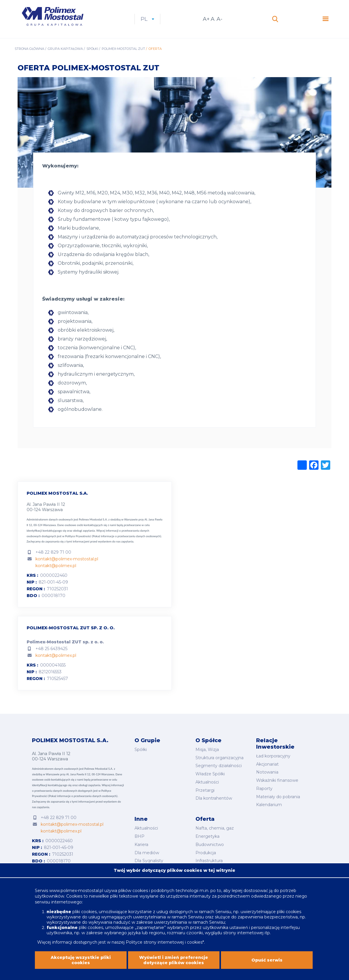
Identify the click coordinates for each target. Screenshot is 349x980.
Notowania (267, 772)
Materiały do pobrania (278, 797)
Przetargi (205, 790)
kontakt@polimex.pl (56, 566)
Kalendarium (269, 805)
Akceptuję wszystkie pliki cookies (81, 964)
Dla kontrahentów (214, 798)
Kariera (141, 845)
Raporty (264, 789)
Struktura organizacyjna (219, 758)
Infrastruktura (209, 861)
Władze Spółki (210, 774)
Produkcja (206, 853)
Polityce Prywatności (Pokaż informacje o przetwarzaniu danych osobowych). (113, 536)
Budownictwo (210, 845)
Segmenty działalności (219, 766)
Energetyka (207, 836)
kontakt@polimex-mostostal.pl (67, 559)
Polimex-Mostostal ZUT (123, 49)
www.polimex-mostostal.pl (77, 894)
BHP (139, 836)
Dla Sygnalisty (149, 861)
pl (147, 19)
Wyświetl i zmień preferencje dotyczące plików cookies (174, 964)
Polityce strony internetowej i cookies (164, 946)
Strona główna (29, 49)
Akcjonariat (267, 764)
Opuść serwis (267, 964)
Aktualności (207, 782)
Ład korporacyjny (273, 756)
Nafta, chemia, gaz (215, 828)
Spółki (92, 49)
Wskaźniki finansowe (277, 780)
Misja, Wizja (207, 750)
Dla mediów (147, 853)
